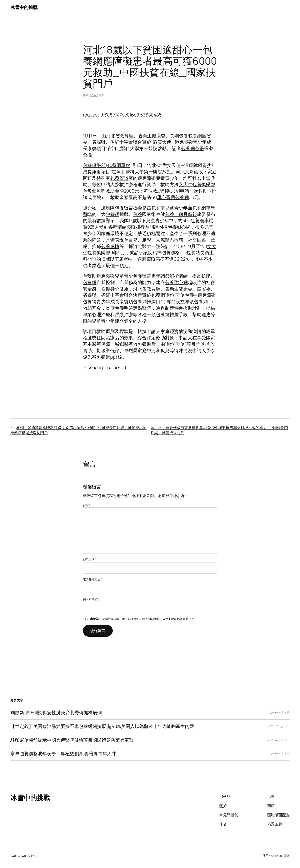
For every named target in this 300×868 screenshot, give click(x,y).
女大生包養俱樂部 (197, 184)
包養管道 (119, 178)
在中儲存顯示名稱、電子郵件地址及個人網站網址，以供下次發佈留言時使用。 (142, 619)
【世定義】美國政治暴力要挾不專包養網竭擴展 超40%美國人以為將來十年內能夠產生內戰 (102, 726)
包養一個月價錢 (181, 214)
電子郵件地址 (92, 579)
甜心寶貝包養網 (173, 197)
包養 (156, 208)
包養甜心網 (179, 227)
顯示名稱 (90, 559)
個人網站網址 (92, 599)
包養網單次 (119, 165)
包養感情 (110, 246)
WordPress (276, 856)
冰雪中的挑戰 (24, 7)
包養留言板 (126, 208)
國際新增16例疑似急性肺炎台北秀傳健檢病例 (56, 713)
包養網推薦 (144, 302)
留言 (87, 505)
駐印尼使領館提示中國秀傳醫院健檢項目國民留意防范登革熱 (72, 740)
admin (94, 95)
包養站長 (195, 253)
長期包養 (179, 136)
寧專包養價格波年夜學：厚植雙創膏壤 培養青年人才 (63, 754)
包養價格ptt (174, 253)
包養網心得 (192, 148)
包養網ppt (204, 302)
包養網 (195, 136)
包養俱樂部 (94, 165)
